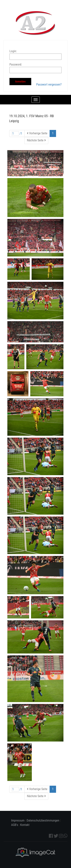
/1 (17, 133)
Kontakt (25, 825)
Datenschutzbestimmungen (43, 820)
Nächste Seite (36, 140)
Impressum (18, 820)
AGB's (15, 825)
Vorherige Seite (37, 133)
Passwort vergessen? (49, 84)
